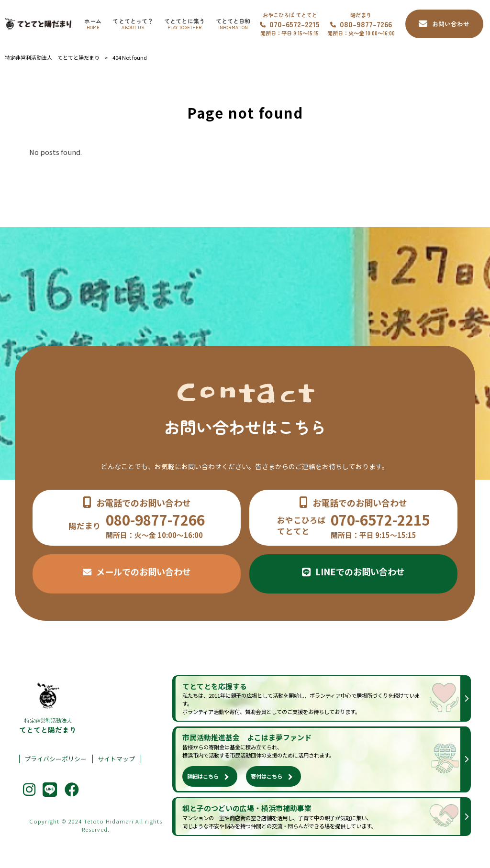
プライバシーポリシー (56, 759)
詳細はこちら (203, 776)
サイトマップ (116, 759)
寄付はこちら (267, 776)
